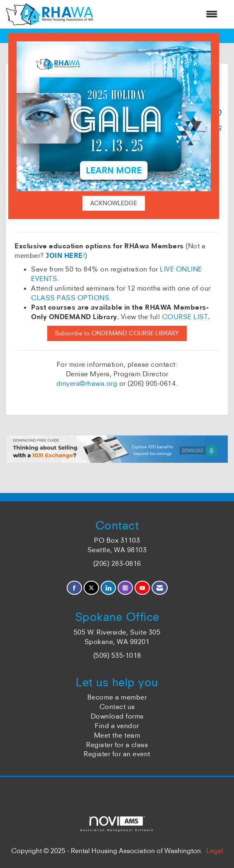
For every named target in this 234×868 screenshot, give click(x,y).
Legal (215, 851)
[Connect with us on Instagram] (125, 588)
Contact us (117, 707)
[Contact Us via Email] (160, 588)
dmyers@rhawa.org (87, 383)
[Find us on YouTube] (142, 588)
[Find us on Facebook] (74, 588)
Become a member (117, 697)
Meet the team (117, 735)
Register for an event (117, 754)
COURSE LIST (185, 317)
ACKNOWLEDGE (114, 203)
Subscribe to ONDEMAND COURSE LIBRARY (117, 333)
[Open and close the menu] (159, 14)
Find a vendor (117, 726)
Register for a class (117, 745)
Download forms (117, 716)
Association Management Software (117, 824)
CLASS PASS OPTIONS (70, 298)
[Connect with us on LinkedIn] (108, 588)
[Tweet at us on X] (91, 588)
